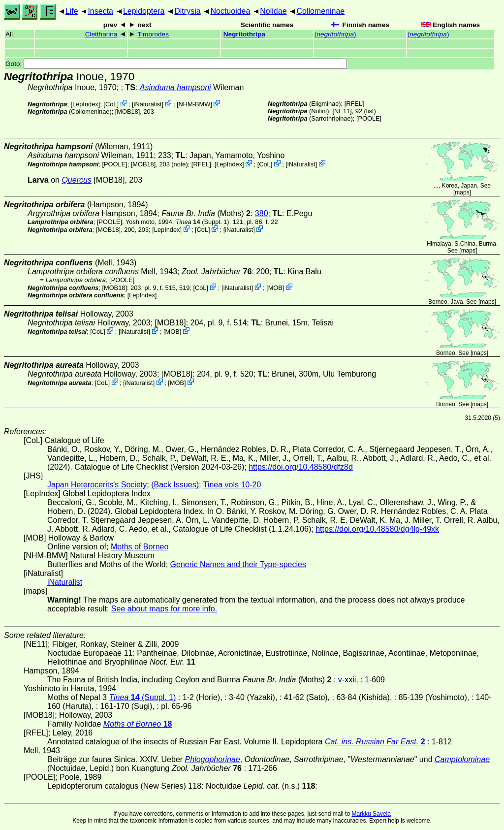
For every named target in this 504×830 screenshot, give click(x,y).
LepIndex (85, 104)
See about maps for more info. (164, 609)
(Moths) (206, 213)
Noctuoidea (230, 11)
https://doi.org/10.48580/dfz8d (301, 467)
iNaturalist (148, 104)
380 (262, 213)
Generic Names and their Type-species (238, 564)
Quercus (76, 180)
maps (462, 192)
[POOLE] (369, 118)
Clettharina (101, 34)
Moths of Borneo (140, 547)
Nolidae (273, 11)
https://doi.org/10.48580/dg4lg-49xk (377, 529)
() (335, 34)
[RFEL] (354, 104)
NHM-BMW (195, 104)
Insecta (100, 11)
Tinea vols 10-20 (232, 485)
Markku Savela (371, 814)
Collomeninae (320, 11)
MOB (275, 288)
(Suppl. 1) (203, 222)
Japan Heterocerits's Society (97, 485)
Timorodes (153, 34)
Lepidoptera (144, 11)
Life (72, 11)
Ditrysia (187, 11)
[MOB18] (128, 112)
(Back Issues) (175, 485)
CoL (111, 104)
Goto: (176, 64)
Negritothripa (244, 34)
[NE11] (342, 111)
